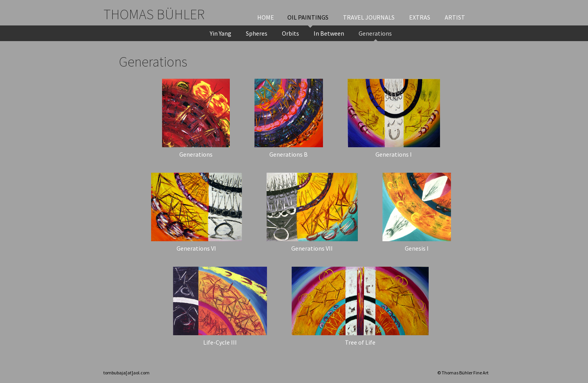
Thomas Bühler (154, 14)
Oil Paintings (308, 17)
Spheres (257, 33)
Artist (455, 17)
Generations (375, 33)
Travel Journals (369, 17)
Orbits (290, 33)
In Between (329, 33)
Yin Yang (221, 33)
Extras (420, 17)
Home (266, 17)
